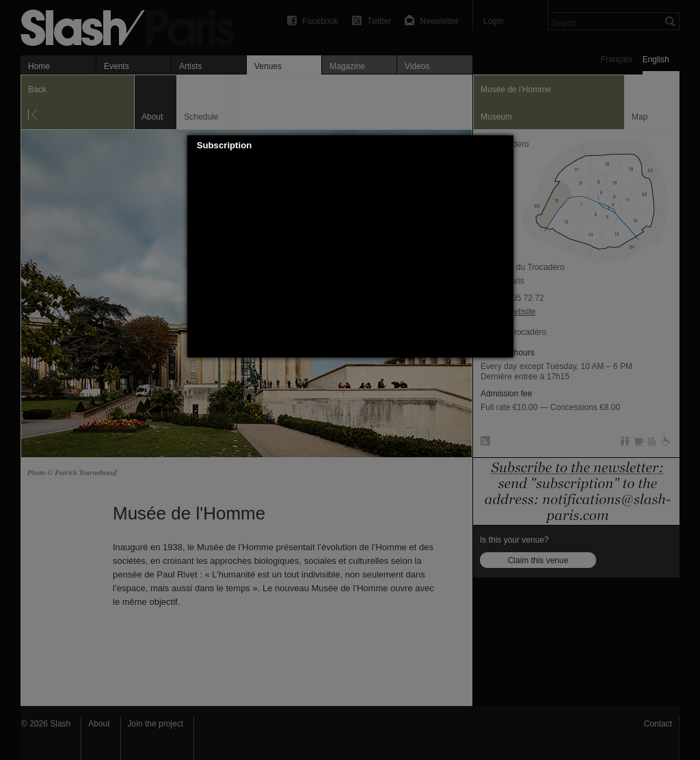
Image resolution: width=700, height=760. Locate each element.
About (99, 724)
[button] (503, 146)
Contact (658, 724)
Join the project (156, 724)
